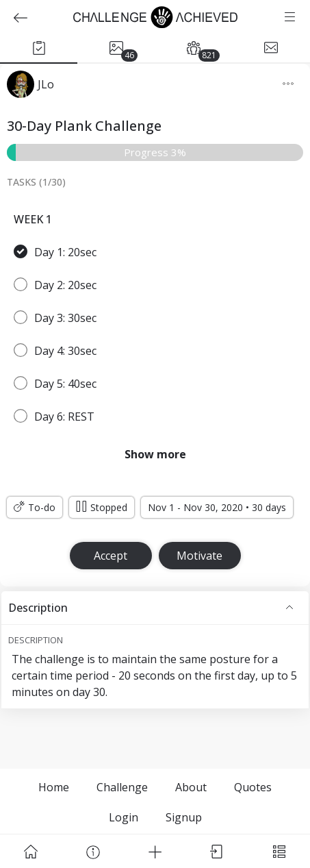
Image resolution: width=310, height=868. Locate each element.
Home (54, 787)
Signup (184, 817)
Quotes (253, 787)
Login (124, 817)
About (191, 787)
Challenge (122, 787)
